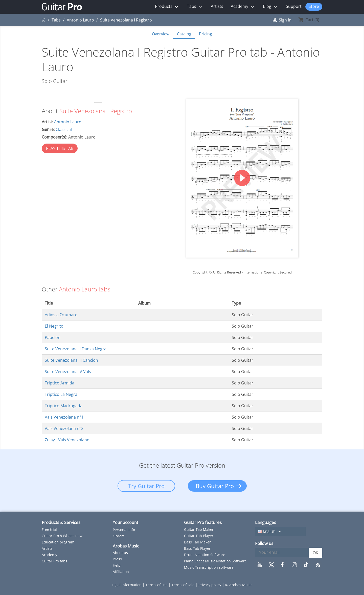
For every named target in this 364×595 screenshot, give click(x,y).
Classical (64, 129)
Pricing (206, 34)
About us (120, 553)
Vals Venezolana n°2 (64, 428)
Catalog (184, 34)
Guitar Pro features (203, 522)
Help (117, 565)
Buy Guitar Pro (215, 486)
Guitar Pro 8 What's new (62, 536)
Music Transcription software (209, 567)
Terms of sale (184, 585)
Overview (161, 34)
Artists (217, 6)
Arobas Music (126, 546)
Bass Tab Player (197, 548)
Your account (126, 522)
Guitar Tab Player (199, 536)
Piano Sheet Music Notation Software (215, 561)
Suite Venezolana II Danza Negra (76, 349)
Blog (271, 7)
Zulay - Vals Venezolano (67, 440)
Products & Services (61, 522)
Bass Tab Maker (197, 542)
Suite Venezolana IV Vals (68, 372)
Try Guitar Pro (146, 486)
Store (314, 6)
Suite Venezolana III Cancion (71, 360)
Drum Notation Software (205, 555)
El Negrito (54, 326)
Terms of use (157, 585)
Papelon (53, 337)
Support (294, 6)
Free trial (49, 529)
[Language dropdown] (280, 532)
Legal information (127, 585)
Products (167, 7)
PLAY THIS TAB (60, 148)
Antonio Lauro (68, 122)
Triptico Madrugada (64, 406)
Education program (58, 542)
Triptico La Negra (61, 394)
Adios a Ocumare (61, 315)
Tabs (195, 7)
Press (117, 559)
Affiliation (121, 572)
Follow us (264, 543)
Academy (243, 7)
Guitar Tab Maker (199, 529)
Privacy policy (210, 585)
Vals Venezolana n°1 (64, 417)
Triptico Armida (60, 383)
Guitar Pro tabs (54, 561)
